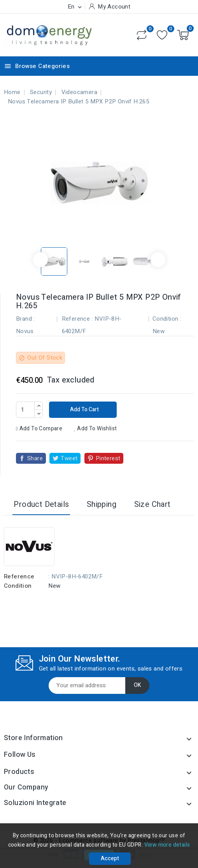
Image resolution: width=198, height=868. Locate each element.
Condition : (167, 319)
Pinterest (108, 458)
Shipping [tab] (102, 504)
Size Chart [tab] (152, 504)
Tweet (69, 458)
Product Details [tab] (41, 504)
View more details (167, 845)
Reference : (77, 319)
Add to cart (84, 410)
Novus (25, 331)
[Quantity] (25, 410)
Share (35, 458)
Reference (19, 576)
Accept (110, 858)
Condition (18, 586)
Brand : (25, 319)
